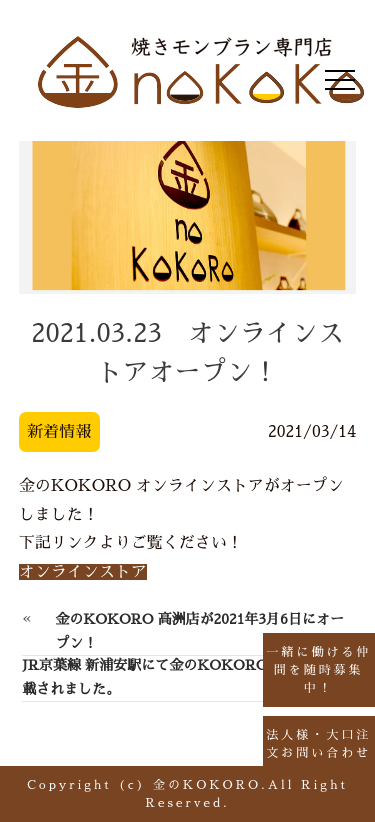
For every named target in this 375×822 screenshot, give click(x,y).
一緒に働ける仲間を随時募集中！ (318, 670)
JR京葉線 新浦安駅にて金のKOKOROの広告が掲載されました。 (179, 677)
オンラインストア (83, 572)
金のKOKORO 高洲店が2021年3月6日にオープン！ (199, 631)
